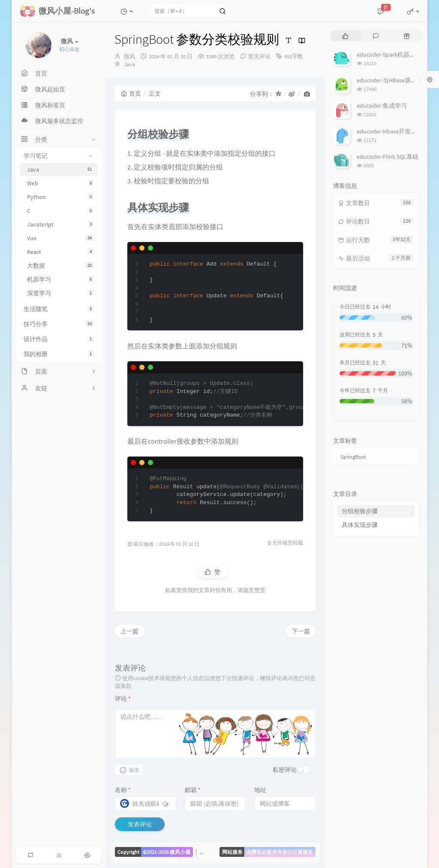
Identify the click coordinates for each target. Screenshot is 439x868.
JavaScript (60, 224)
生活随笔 (59, 309)
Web (60, 183)
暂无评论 (259, 56)
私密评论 (285, 770)
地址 (260, 790)
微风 (129, 56)
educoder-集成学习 (382, 106)
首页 (131, 94)
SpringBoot (353, 457)
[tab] (345, 36)
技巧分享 (59, 324)
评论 (123, 699)
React (60, 252)
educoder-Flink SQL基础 (388, 157)
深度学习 (60, 293)
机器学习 (60, 279)
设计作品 (59, 339)
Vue (60, 238)
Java (60, 169)
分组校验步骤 (360, 511)
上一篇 (129, 631)
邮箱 (193, 790)
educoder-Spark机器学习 (389, 54)
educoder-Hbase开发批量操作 (396, 131)
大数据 (60, 266)
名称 (123, 790)
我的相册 (59, 354)
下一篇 (301, 631)
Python (60, 197)
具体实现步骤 (360, 525)
